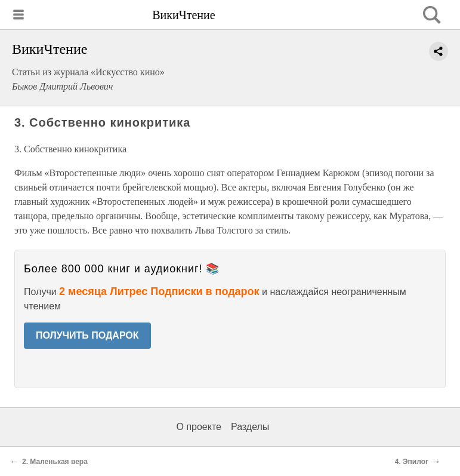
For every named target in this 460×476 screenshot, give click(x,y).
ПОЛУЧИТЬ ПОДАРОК (87, 335)
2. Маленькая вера (55, 462)
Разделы (250, 427)
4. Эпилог (412, 462)
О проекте (199, 427)
